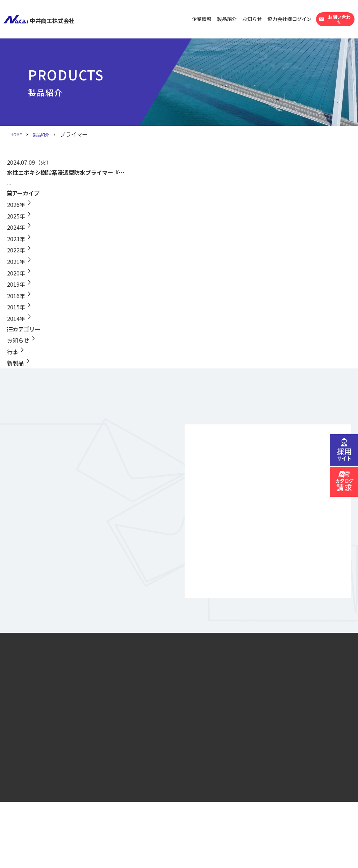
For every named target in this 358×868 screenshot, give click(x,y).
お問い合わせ (335, 19)
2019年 (20, 284)
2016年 (20, 296)
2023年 (20, 239)
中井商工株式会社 (39, 19)
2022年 (20, 250)
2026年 (20, 205)
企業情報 (202, 19)
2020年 (20, 273)
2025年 (20, 216)
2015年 (20, 307)
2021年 (20, 261)
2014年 (20, 318)
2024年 (20, 227)
